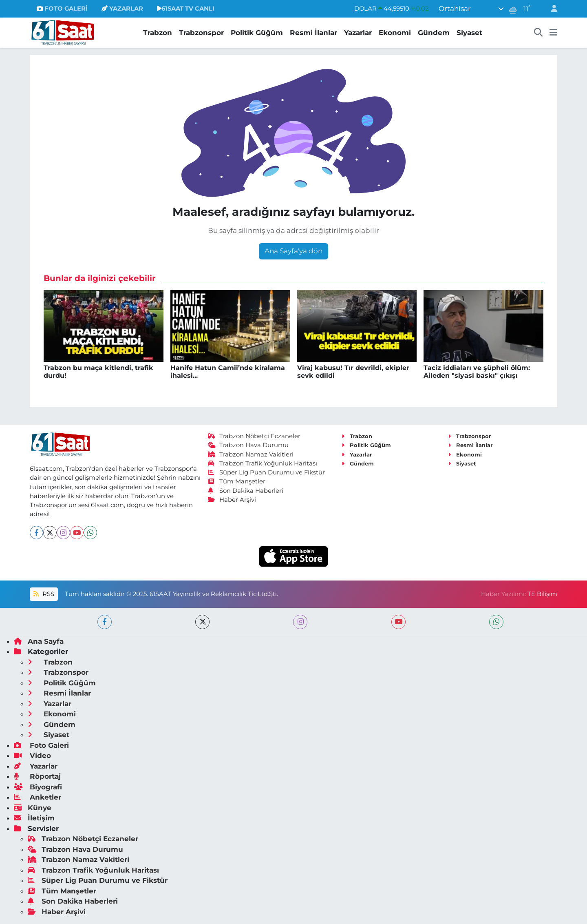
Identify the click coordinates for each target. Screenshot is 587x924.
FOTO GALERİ (62, 9)
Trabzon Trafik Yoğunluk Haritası (263, 463)
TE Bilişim (542, 594)
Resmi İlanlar (313, 33)
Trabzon (158, 33)
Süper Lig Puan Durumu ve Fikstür (267, 472)
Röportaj (37, 776)
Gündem (434, 33)
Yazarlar (358, 33)
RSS (44, 594)
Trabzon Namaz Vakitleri (251, 454)
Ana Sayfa (39, 641)
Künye (33, 808)
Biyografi (38, 787)
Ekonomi (395, 33)
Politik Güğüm (257, 33)
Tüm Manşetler (237, 481)
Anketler (38, 797)
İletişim (34, 818)
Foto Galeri (41, 745)
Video (32, 756)
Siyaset (469, 33)
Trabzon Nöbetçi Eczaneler (254, 436)
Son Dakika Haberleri (246, 491)
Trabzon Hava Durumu (248, 445)
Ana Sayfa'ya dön (293, 251)
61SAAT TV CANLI (186, 9)
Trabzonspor (201, 33)
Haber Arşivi (232, 500)
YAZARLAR (122, 9)
